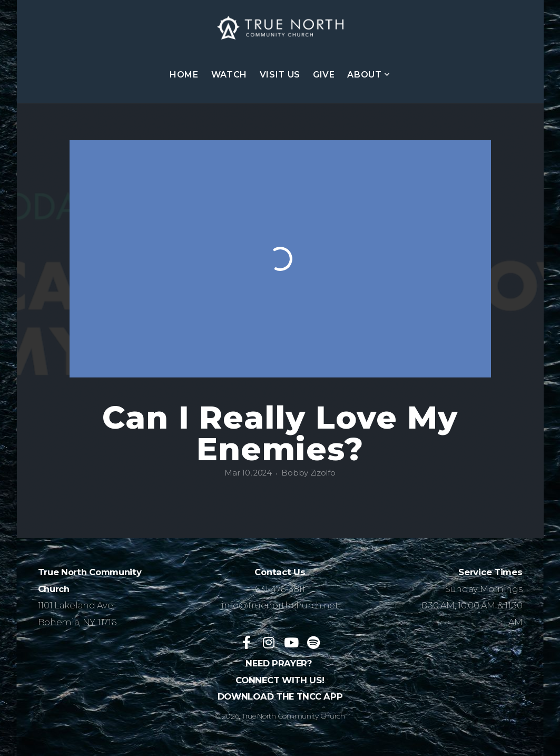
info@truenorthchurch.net (280, 605)
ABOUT (369, 75)
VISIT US (280, 75)
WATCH (229, 75)
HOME (184, 75)
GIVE (324, 75)
